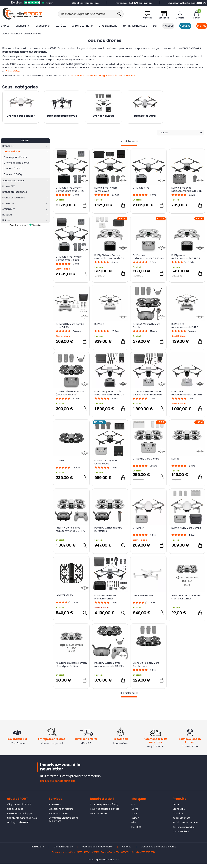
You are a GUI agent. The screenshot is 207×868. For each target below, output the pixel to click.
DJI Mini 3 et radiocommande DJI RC (185, 326)
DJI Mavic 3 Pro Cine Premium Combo (105, 597)
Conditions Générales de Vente (159, 851)
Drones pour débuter (21, 116)
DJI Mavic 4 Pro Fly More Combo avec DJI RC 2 (69, 258)
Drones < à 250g (103, 116)
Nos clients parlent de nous (22, 822)
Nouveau (185, 26)
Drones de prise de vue (62, 116)
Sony (134, 818)
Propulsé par (94, 864)
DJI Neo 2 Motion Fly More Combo (146, 326)
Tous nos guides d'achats (105, 813)
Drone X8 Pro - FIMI (143, 595)
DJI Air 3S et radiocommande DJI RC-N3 (187, 393)
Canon (135, 822)
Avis (76, 195)
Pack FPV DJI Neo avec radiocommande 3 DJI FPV (71, 529)
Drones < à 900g (145, 116)
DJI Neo (175, 459)
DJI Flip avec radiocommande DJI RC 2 (186, 257)
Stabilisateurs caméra (185, 827)
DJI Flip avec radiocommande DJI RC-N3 (148, 257)
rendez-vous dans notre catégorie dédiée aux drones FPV (102, 76)
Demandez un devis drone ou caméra (64, 824)
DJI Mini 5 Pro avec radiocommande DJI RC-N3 (187, 189)
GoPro (135, 813)
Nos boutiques (15, 813)
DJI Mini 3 (99, 324)
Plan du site (37, 851)
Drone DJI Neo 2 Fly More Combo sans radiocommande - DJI (146, 664)
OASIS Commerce (111, 864)
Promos (202, 26)
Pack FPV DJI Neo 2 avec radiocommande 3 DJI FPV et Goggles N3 (109, 664)
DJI (155, 26)
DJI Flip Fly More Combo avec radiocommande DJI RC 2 (109, 257)
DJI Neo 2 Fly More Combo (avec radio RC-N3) (70, 393)
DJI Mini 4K (139, 528)
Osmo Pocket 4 (181, 836)
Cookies (127, 851)
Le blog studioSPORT (18, 827)
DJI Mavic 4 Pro (141, 188)
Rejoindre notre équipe (20, 818)
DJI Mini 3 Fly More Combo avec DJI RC (70, 326)
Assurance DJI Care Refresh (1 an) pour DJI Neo (187, 597)
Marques (168, 26)
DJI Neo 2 (61, 460)
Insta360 (136, 831)
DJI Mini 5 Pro (13, 71)
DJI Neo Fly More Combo (146, 459)
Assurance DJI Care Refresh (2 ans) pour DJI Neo (71, 664)
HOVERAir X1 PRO (64, 595)
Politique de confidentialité (98, 851)
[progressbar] (129, 145)
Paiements (55, 809)
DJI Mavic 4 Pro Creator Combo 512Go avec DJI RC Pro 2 (70, 189)
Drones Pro (43, 26)
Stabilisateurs (108, 26)
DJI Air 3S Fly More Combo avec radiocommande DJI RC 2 (109, 393)
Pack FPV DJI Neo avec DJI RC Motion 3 (108, 529)
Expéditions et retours (61, 813)
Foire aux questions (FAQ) (104, 809)
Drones (5, 26)
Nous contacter (99, 818)
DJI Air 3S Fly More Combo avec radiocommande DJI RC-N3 (148, 393)
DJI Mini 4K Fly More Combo (186, 528)
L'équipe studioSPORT (19, 809)
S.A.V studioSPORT (59, 818)
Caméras (61, 26)
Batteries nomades (135, 26)
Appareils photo (83, 26)
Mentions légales (63, 851)
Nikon (134, 827)
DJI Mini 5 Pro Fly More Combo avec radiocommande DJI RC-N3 (110, 462)
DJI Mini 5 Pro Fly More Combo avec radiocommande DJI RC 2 (109, 189)
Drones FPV (23, 26)
